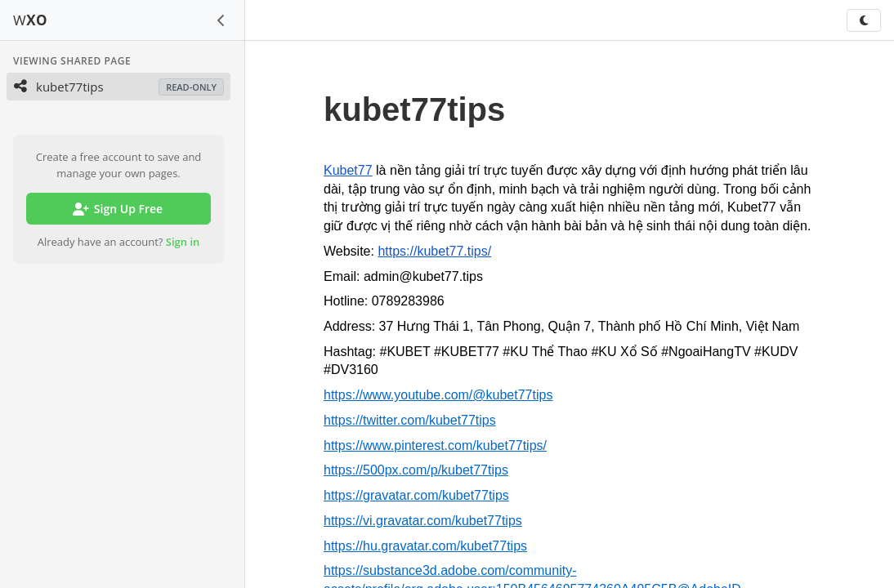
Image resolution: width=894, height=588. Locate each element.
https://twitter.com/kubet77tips (410, 420)
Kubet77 (348, 170)
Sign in (183, 242)
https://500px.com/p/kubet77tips (416, 470)
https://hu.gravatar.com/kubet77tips (425, 546)
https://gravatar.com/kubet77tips (416, 495)
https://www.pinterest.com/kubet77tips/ (435, 445)
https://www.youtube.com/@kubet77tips (438, 395)
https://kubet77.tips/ (434, 251)
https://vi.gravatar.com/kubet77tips (423, 521)
